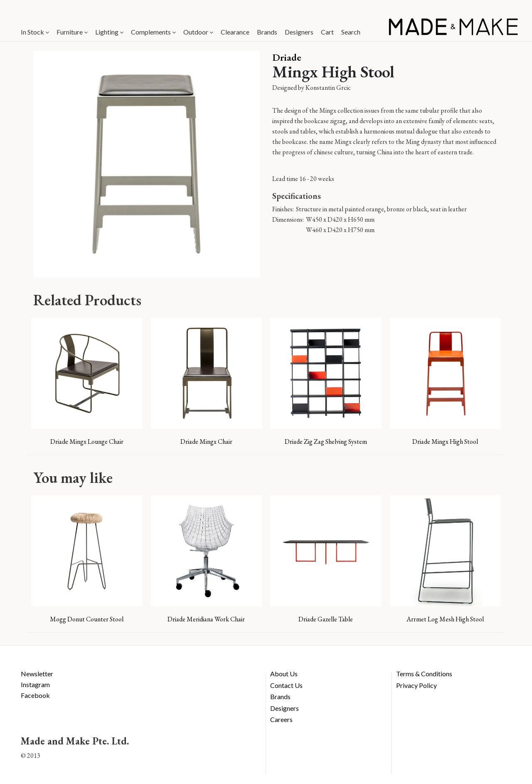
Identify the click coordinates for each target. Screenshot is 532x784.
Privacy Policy (416, 685)
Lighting (109, 32)
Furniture (72, 32)
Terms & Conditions (424, 674)
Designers (299, 32)
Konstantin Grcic (328, 88)
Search (351, 32)
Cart (327, 32)
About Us (284, 674)
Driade (287, 57)
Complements (153, 32)
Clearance (235, 32)
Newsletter (37, 674)
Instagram (35, 684)
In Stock (35, 32)
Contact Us (286, 685)
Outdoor (198, 32)
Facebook (35, 695)
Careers (281, 719)
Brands (267, 32)
